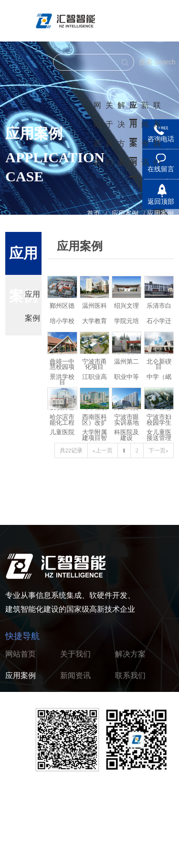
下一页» (158, 450)
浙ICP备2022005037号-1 (135, 827)
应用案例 (133, 134)
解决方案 (130, 654)
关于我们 (75, 654)
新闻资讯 (75, 675)
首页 (94, 214)
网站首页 (21, 654)
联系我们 (130, 675)
